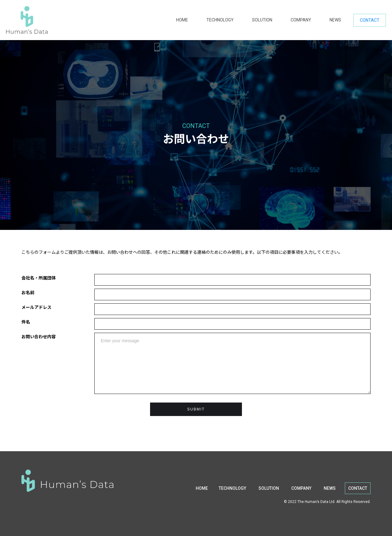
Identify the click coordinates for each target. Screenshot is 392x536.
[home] (88, 20)
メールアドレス (36, 307)
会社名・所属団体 (39, 278)
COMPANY (301, 20)
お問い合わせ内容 (39, 336)
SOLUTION (262, 20)
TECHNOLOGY (220, 20)
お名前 (28, 292)
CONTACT (370, 20)
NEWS (335, 20)
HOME (182, 20)
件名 (26, 322)
